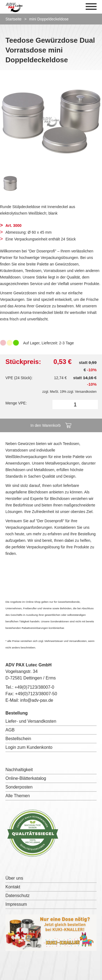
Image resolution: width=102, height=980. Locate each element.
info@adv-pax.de (37, 700)
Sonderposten (19, 787)
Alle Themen (18, 796)
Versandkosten (86, 392)
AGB (10, 730)
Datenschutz (18, 896)
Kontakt (13, 887)
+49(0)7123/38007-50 (36, 694)
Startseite (13, 19)
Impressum (16, 904)
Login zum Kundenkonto (29, 747)
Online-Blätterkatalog (26, 778)
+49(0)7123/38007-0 (34, 687)
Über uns (14, 878)
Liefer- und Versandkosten (31, 721)
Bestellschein (18, 739)
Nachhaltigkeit (19, 770)
